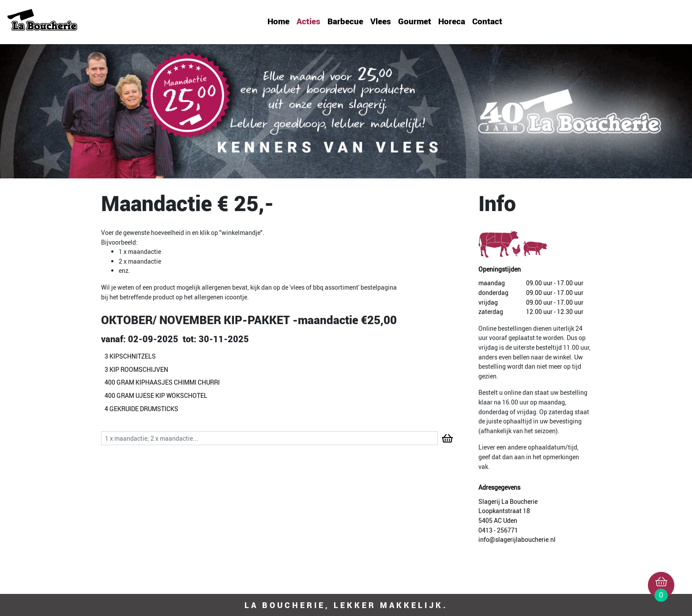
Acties (308, 21)
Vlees (381, 21)
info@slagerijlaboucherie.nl (517, 539)
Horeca (452, 21)
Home (278, 21)
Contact (487, 21)
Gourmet (415, 21)
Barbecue (345, 21)
